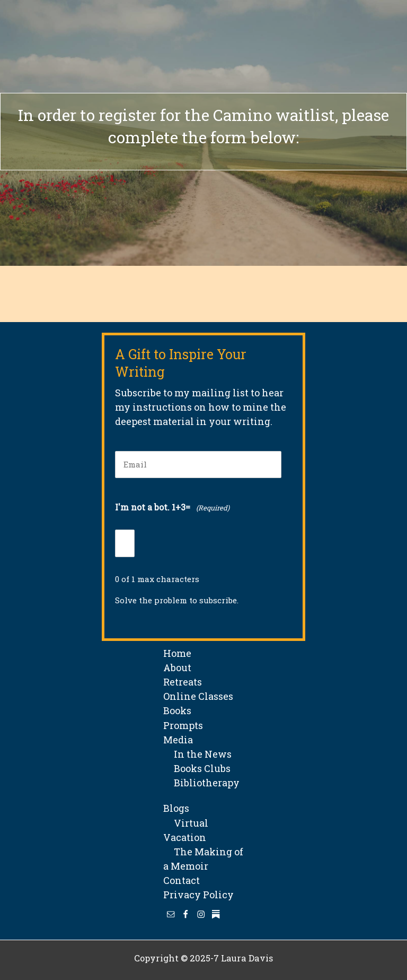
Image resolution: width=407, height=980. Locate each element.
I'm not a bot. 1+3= (172, 508)
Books (177, 710)
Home (177, 653)
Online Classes (198, 696)
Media (178, 740)
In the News (197, 754)
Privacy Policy (198, 895)
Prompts (183, 725)
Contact (182, 880)
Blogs (176, 808)
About (177, 667)
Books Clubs (197, 768)
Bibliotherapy (201, 783)
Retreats (183, 682)
